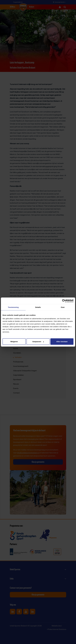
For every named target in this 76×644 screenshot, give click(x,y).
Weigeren (14, 342)
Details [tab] (38, 307)
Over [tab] (63, 307)
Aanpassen (38, 342)
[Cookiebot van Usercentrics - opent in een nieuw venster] (64, 301)
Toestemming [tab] (13, 307)
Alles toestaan (62, 342)
